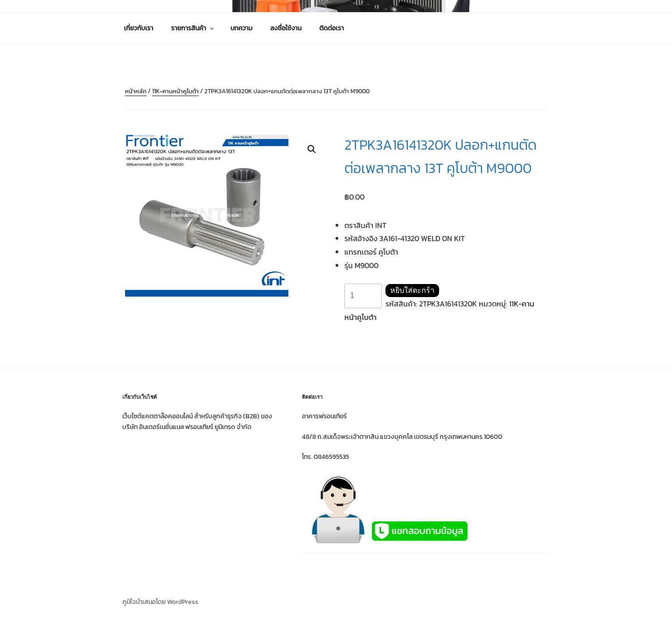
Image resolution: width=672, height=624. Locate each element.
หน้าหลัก (136, 91)
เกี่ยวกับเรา (139, 28)
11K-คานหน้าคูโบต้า (175, 91)
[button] (312, 149)
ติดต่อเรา (332, 28)
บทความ (241, 28)
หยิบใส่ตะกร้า (412, 290)
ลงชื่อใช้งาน (286, 28)
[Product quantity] (363, 296)
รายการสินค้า (193, 28)
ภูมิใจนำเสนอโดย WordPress (160, 602)
